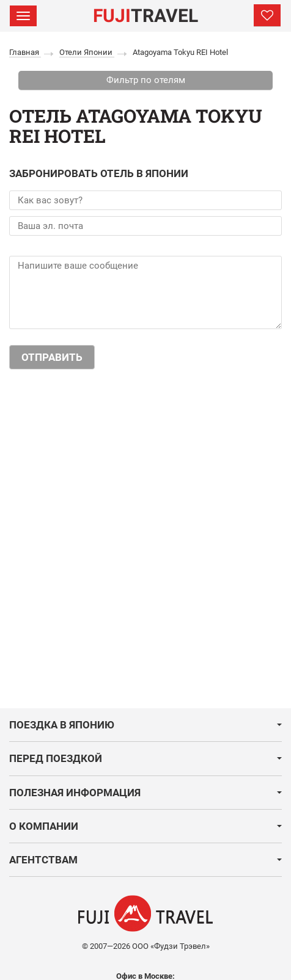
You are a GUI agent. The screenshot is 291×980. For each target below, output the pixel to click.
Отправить (52, 357)
